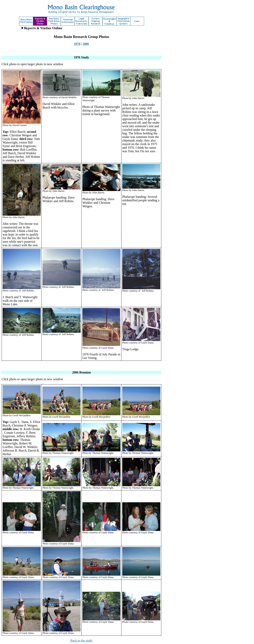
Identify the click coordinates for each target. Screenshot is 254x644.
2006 (86, 44)
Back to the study (82, 641)
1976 (77, 44)
